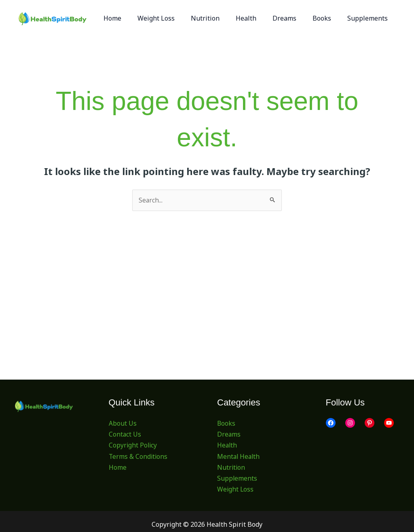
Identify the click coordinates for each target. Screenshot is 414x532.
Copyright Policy (133, 445)
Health (227, 445)
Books (226, 423)
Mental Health (239, 456)
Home (118, 467)
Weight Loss (236, 490)
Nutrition (231, 467)
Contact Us (125, 435)
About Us (123, 423)
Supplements (237, 478)
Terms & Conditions (139, 456)
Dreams (229, 435)
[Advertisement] (207, 272)
